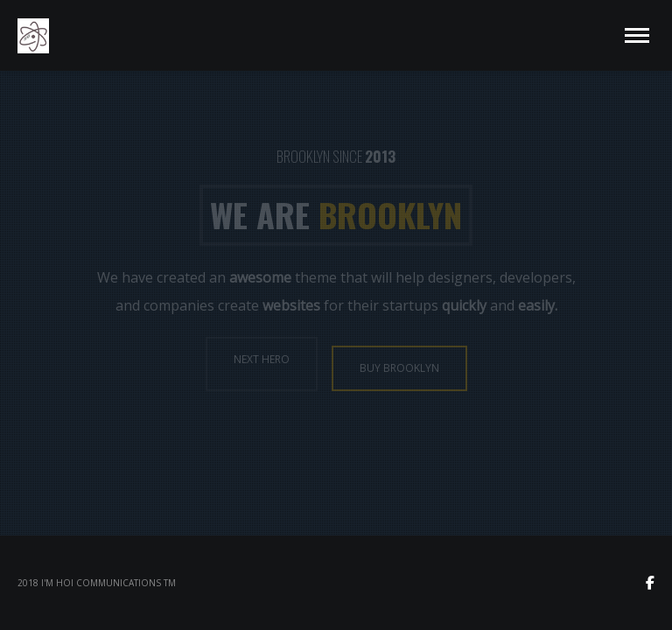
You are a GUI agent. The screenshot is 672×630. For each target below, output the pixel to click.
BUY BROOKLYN (399, 368)
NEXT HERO (262, 359)
